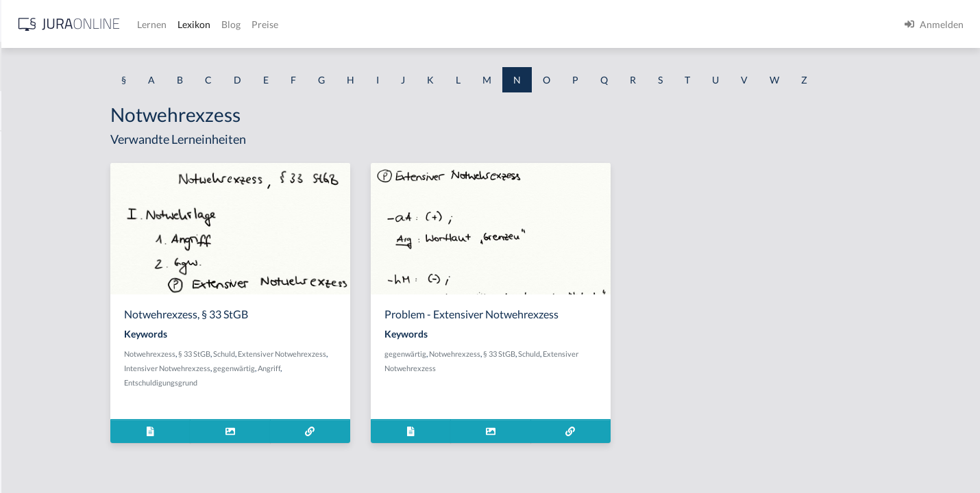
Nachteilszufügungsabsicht (68, 423)
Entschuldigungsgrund (280, 382)
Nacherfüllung (42, 207)
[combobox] (110, 66)
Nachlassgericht (45, 300)
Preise (483, 24)
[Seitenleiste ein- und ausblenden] (197, 21)
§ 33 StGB (314, 354)
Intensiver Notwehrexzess (286, 368)
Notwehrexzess (269, 354)
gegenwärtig (353, 368)
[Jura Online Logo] (287, 24)
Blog (449, 24)
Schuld (343, 354)
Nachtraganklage (47, 454)
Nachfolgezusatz (46, 238)
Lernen (370, 24)
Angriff (388, 368)
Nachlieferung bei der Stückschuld (84, 361)
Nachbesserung (44, 146)
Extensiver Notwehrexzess (401, 354)
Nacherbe (32, 176)
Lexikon (412, 24)
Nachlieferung (41, 330)
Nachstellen (36, 392)
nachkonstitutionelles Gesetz (72, 269)
